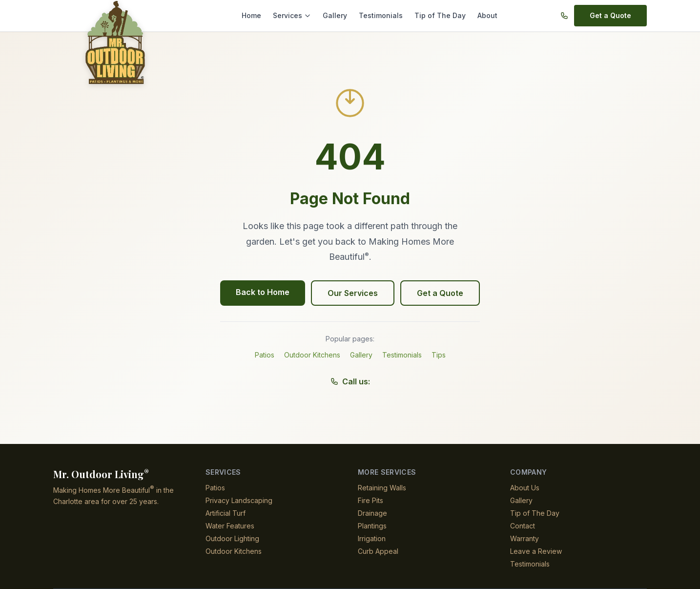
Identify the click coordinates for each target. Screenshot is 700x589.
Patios (265, 355)
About (482, 15)
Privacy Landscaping (238, 500)
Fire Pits (371, 500)
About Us (525, 488)
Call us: (350, 381)
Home (258, 15)
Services (298, 15)
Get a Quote (611, 15)
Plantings (373, 526)
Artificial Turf (226, 513)
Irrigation (373, 538)
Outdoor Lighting (233, 538)
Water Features (230, 526)
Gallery (338, 15)
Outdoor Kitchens (312, 355)
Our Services (353, 293)
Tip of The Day (437, 15)
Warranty (525, 538)
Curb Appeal (378, 551)
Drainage (372, 513)
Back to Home (264, 292)
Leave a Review (534, 551)
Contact (523, 526)
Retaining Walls (382, 488)
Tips (439, 355)
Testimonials (382, 15)
